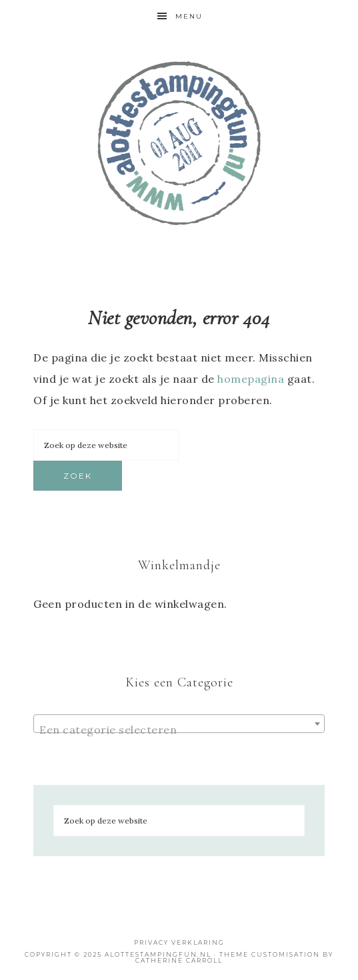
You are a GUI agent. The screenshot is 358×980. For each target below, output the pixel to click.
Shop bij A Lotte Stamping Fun (179, 143)
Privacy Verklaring (179, 942)
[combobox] (179, 724)
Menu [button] (189, 16)
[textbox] (179, 730)
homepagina (251, 379)
